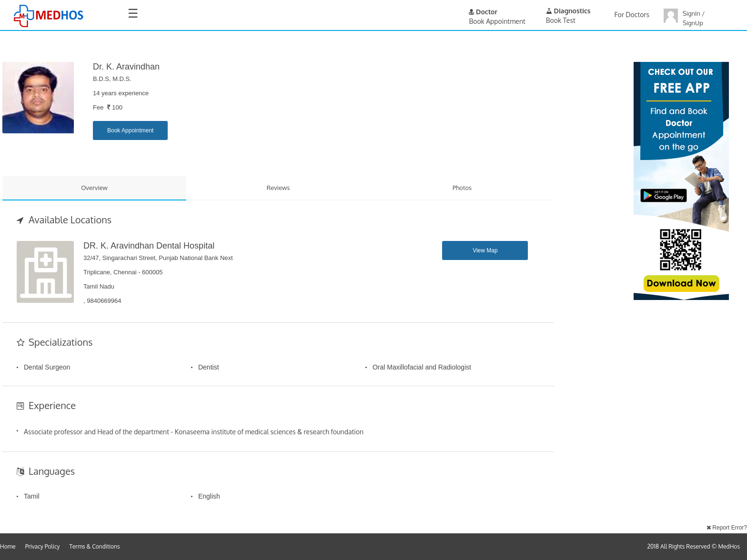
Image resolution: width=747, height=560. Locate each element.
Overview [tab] (94, 188)
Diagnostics (568, 11)
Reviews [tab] (278, 188)
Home (8, 546)
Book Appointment (130, 130)
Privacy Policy (43, 546)
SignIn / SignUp (694, 18)
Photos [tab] (462, 188)
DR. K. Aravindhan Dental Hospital (149, 246)
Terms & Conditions (95, 546)
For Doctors (632, 15)
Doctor (483, 12)
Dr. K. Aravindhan (126, 67)
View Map (485, 250)
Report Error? (727, 528)
